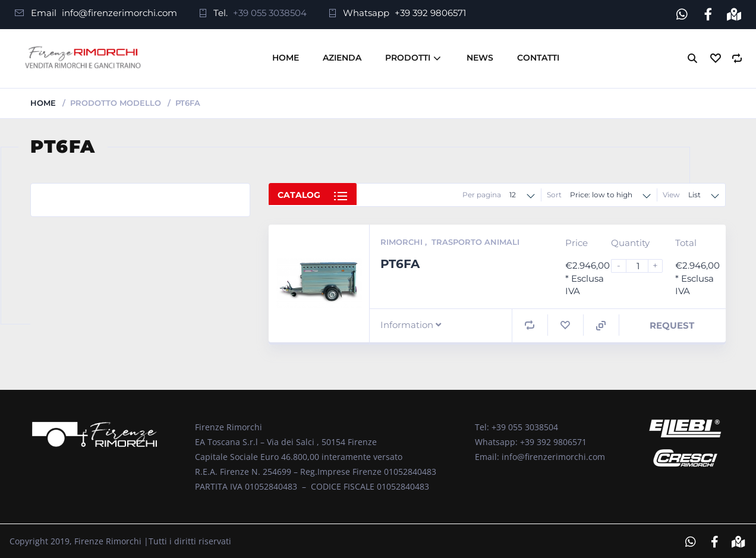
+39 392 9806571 (430, 13)
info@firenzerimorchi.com (119, 13)
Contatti (538, 56)
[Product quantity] (642, 264)
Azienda (342, 56)
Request (672, 323)
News (480, 56)
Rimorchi (403, 240)
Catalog (299, 194)
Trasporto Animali (475, 240)
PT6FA (400, 261)
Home (286, 56)
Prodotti (408, 56)
